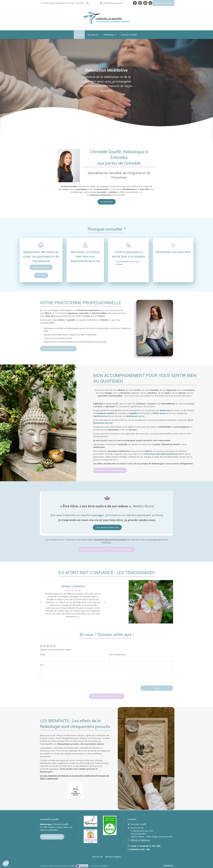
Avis (42, 665)
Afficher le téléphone (140, 840)
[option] (73, 602)
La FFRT (104, 866)
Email (42, 654)
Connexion (168, 865)
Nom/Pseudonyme (117, 654)
